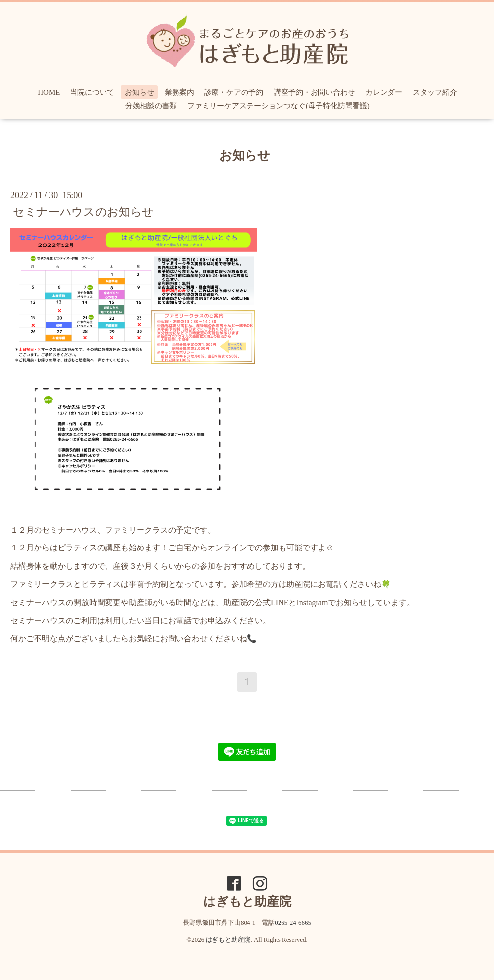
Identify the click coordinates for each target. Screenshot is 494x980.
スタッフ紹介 (435, 92)
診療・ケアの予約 (234, 92)
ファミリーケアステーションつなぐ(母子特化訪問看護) (279, 106)
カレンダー (384, 92)
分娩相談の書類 (151, 106)
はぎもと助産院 (228, 939)
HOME (49, 92)
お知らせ (140, 92)
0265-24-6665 (293, 923)
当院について (92, 92)
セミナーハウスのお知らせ (83, 211)
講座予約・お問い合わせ (314, 92)
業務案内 (179, 92)
